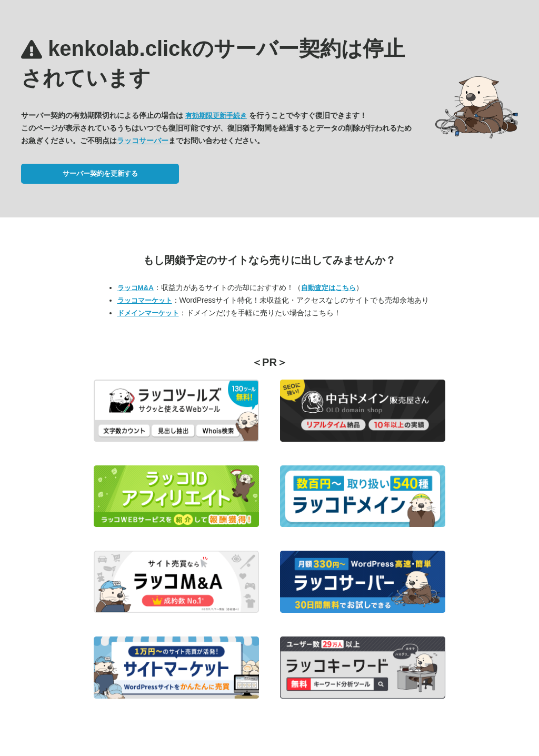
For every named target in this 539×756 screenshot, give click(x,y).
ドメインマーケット (148, 313)
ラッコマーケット (145, 300)
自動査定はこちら (328, 288)
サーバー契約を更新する (100, 173)
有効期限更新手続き (216, 116)
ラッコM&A (136, 288)
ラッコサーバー (143, 141)
